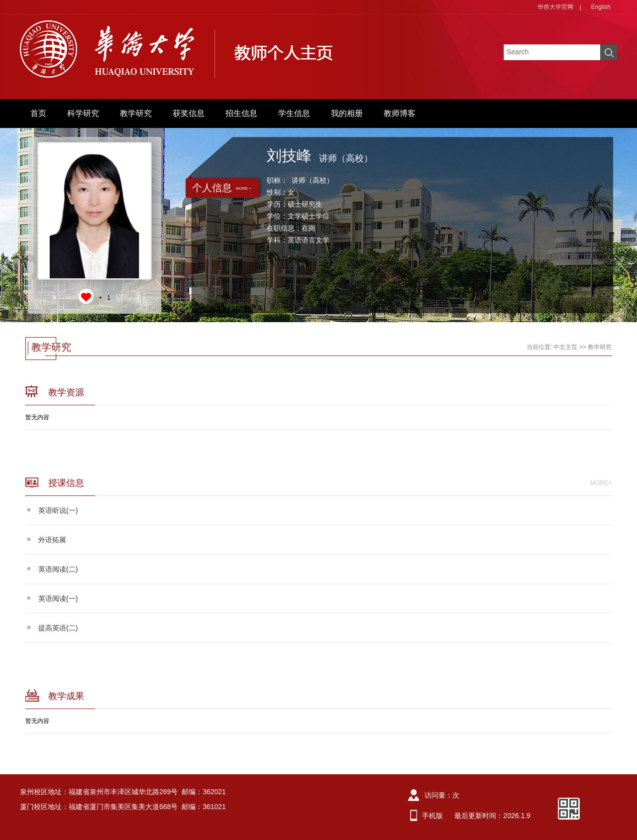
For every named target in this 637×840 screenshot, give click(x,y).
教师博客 (400, 113)
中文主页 (565, 347)
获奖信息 (189, 113)
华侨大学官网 (555, 7)
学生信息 (294, 113)
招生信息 (241, 113)
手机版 (432, 816)
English (601, 7)
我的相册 (347, 113)
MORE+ (601, 483)
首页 (38, 113)
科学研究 (83, 113)
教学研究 (136, 113)
